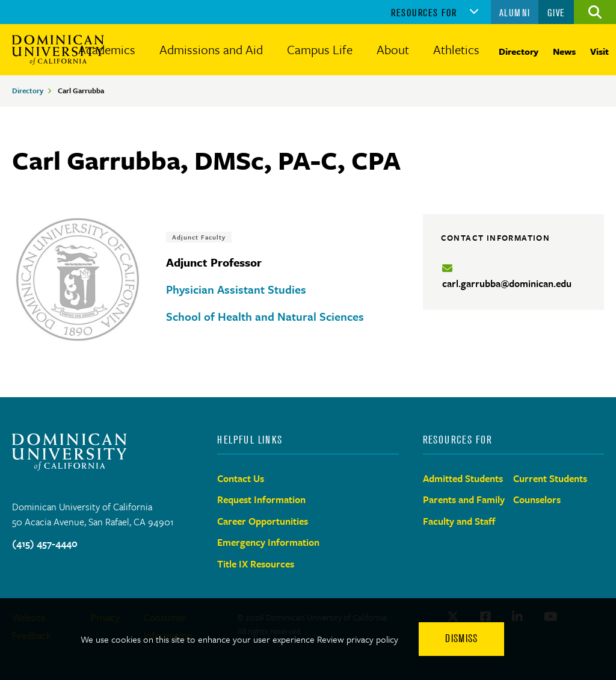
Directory (519, 51)
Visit (599, 51)
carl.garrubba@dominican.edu (507, 283)
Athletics (456, 49)
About (393, 49)
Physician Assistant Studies (236, 289)
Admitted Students (463, 478)
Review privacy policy (358, 639)
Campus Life (320, 49)
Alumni (515, 13)
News (564, 51)
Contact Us (241, 478)
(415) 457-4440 (45, 543)
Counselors (537, 499)
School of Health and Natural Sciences (265, 316)
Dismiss (461, 638)
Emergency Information (268, 542)
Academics (107, 49)
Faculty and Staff (459, 521)
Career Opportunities (263, 521)
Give (556, 13)
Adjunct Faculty (199, 237)
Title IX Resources (256, 564)
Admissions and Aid (211, 49)
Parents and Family (464, 499)
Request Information (261, 499)
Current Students (550, 478)
